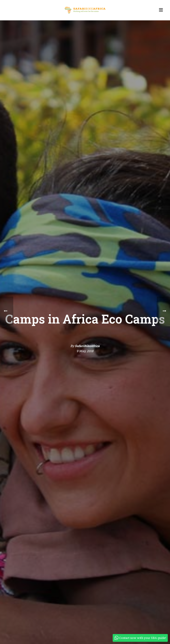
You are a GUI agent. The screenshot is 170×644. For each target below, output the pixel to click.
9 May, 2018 (85, 351)
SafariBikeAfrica (87, 346)
